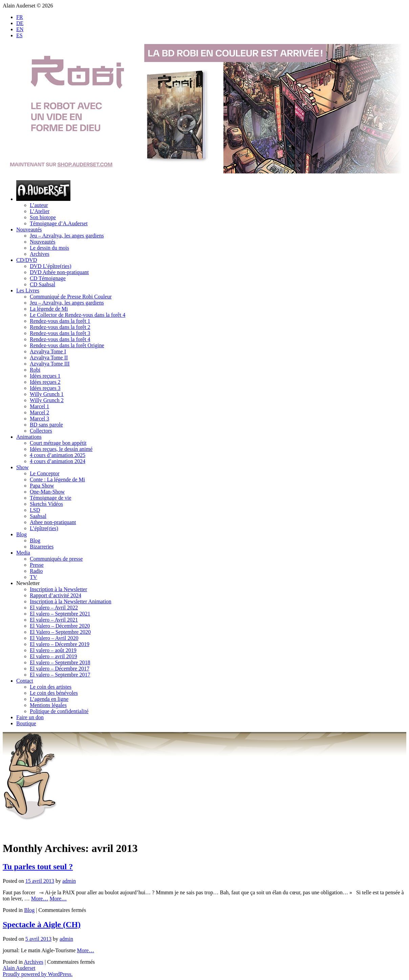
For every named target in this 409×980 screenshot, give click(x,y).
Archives (40, 254)
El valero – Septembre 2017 (60, 675)
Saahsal (38, 516)
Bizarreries (42, 547)
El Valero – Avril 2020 (54, 638)
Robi (35, 370)
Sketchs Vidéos (46, 504)
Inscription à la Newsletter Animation (71, 601)
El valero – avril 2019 (53, 656)
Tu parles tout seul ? (38, 867)
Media (23, 553)
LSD (35, 510)
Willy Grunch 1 (47, 394)
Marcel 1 (39, 406)
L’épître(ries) (44, 528)
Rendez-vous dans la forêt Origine (67, 345)
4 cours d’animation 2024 (58, 461)
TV (33, 577)
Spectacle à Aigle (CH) (42, 924)
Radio (36, 571)
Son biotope (43, 217)
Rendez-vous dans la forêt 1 (60, 321)
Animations (29, 437)
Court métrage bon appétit (58, 443)
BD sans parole (46, 425)
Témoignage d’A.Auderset (59, 223)
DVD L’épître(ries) (50, 266)
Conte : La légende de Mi (57, 479)
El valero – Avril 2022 (54, 608)
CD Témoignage (48, 278)
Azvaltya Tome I (48, 351)
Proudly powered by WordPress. (38, 974)
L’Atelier (40, 211)
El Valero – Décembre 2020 (60, 626)
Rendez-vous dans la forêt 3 (60, 333)
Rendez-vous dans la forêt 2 (60, 327)
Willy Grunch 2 (47, 400)
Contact (25, 681)
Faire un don (30, 717)
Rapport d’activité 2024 (56, 595)
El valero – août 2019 (53, 650)
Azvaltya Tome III (50, 364)
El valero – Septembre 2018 (60, 662)
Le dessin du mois (49, 248)
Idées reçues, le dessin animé (61, 449)
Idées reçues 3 (45, 388)
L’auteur (39, 205)
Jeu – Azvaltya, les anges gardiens (67, 236)
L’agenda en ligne (49, 699)
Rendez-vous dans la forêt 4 (60, 339)
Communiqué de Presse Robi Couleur (71, 297)
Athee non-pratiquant (53, 522)
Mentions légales (48, 705)
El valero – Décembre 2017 (60, 669)
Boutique (26, 723)
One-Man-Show (47, 492)
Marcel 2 (39, 412)
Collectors (41, 431)
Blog (21, 534)
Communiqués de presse (56, 559)
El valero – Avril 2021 (54, 620)
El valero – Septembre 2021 (60, 614)
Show (22, 467)
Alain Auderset (19, 968)
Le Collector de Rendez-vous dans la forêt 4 (78, 315)
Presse (37, 565)
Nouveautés (29, 230)
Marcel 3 (39, 419)
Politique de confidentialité (59, 711)
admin (69, 881)
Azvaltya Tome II (49, 358)
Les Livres (28, 290)
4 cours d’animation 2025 (58, 455)
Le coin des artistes (51, 687)
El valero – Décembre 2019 (60, 644)
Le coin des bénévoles (54, 693)
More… (40, 899)
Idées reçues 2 (45, 382)
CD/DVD (27, 260)
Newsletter (28, 583)
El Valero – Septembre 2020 (60, 632)
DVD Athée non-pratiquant (59, 272)
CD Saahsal (42, 284)
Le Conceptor (45, 473)
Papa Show (42, 486)
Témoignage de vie (51, 498)
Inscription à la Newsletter (58, 589)
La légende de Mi (49, 309)
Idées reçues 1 (45, 376)
